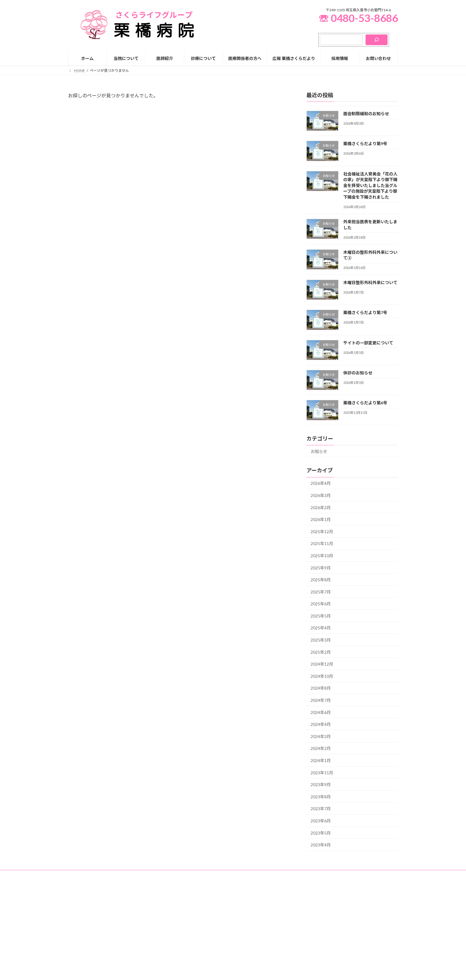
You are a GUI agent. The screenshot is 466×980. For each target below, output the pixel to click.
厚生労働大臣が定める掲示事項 (217, 961)
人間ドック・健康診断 (319, 961)
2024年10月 (322, 676)
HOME (190, 909)
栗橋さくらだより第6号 (365, 403)
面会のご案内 (315, 941)
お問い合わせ (131, 875)
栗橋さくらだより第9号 (365, 144)
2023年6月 (321, 821)
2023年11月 (322, 772)
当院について (195, 920)
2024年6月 (321, 712)
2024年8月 (321, 688)
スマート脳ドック (319, 972)
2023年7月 (321, 809)
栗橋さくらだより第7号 (365, 312)
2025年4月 (321, 628)
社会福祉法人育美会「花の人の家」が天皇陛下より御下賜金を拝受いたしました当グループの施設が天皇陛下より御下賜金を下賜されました (370, 185)
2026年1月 (321, 519)
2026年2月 (321, 507)
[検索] (377, 40)
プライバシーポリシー (92, 875)
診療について (308, 910)
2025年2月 (321, 652)
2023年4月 (321, 845)
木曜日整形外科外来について (370, 282)
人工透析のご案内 (315, 951)
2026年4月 (321, 483)
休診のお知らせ (358, 373)
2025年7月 (321, 592)
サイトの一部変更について (368, 342)
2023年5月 (321, 833)
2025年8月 (321, 580)
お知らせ (319, 451)
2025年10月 (322, 555)
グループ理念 (199, 930)
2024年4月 (321, 724)
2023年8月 (321, 796)
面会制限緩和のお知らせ (366, 114)
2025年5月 (321, 616)
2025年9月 (321, 567)
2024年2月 (321, 748)
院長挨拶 (195, 940)
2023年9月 (321, 785)
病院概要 (195, 950)
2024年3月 (321, 736)
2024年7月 (321, 700)
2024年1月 (321, 760)
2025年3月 (321, 640)
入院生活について (319, 931)
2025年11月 (322, 543)
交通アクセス (199, 971)
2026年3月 (321, 495)
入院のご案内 (312, 920)
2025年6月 (321, 604)
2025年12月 (322, 531)
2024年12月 (322, 664)
